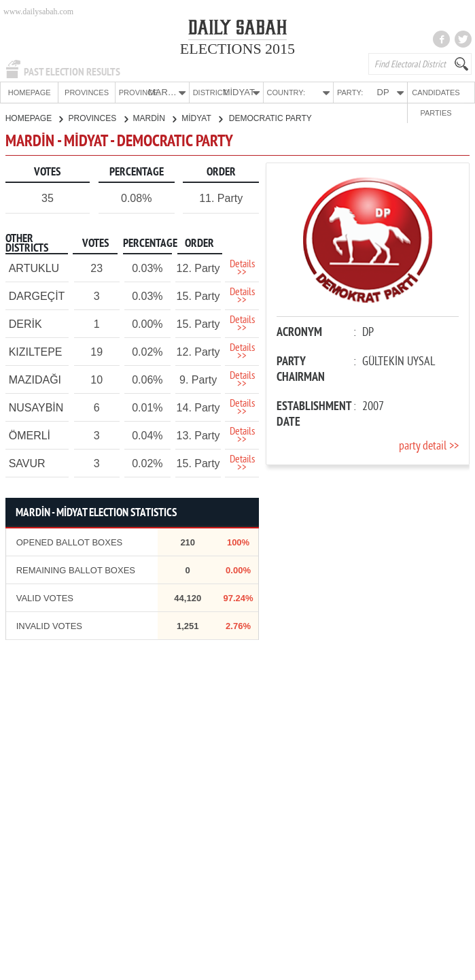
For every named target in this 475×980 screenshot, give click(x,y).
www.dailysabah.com (38, 12)
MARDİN (155, 118)
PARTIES (448, 92)
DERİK (25, 323)
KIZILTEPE (36, 351)
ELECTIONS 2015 (237, 49)
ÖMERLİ (30, 435)
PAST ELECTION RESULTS (72, 72)
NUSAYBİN (36, 407)
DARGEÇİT (37, 295)
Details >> (242, 268)
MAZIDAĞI (35, 379)
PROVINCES (72, 92)
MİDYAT (202, 118)
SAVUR (27, 463)
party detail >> (429, 446)
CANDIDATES (401, 92)
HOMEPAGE (24, 92)
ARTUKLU (34, 268)
